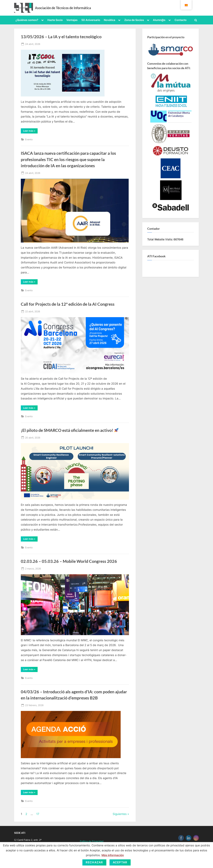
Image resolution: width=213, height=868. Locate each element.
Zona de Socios (134, 20)
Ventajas (72, 20)
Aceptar (120, 862)
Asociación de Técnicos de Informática (63, 8)
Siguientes (120, 814)
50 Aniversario (91, 20)
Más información (113, 855)
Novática (109, 20)
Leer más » (30, 131)
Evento (29, 139)
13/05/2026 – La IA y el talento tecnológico (61, 37)
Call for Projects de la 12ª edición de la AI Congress (68, 304)
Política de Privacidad (92, 841)
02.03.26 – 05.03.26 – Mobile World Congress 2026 (69, 561)
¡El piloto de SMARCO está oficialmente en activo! (70, 430)
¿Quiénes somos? (27, 20)
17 (38, 814)
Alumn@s (159, 20)
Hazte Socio (55, 20)
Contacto (181, 20)
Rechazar (94, 862)
